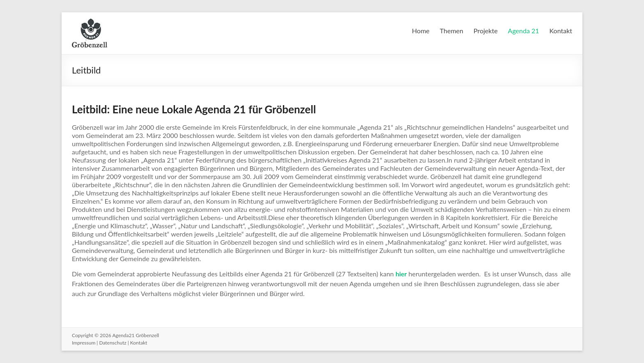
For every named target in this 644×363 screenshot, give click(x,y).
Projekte (486, 31)
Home (421, 31)
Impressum (84, 343)
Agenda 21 (524, 31)
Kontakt (561, 31)
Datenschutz (113, 343)
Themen (452, 31)
